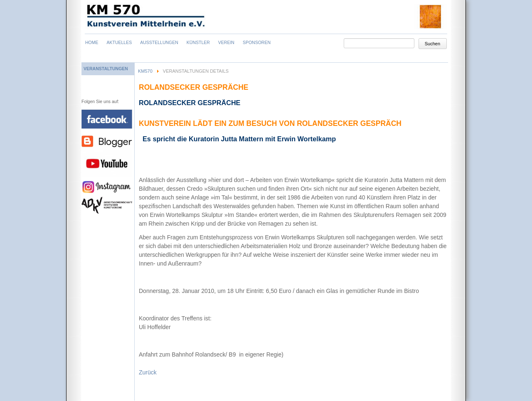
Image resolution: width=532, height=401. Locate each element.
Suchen (432, 44)
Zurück (148, 372)
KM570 (145, 71)
